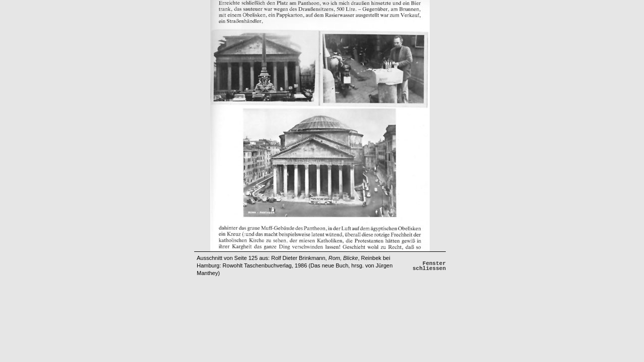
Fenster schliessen (429, 266)
